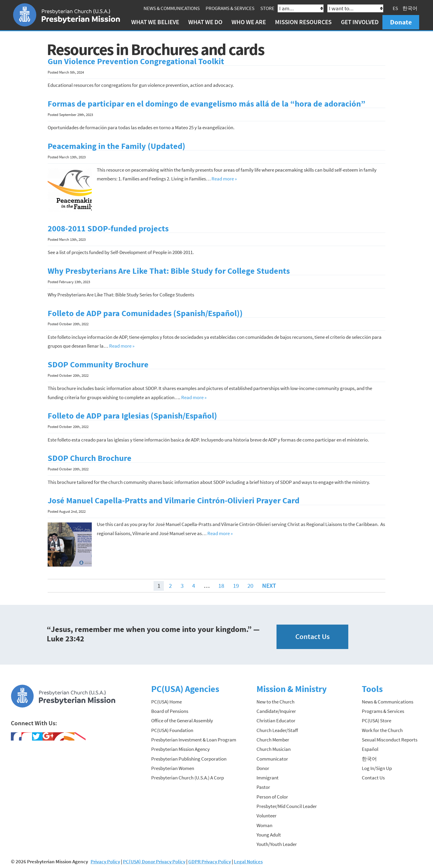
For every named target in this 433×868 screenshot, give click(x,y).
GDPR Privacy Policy (210, 860)
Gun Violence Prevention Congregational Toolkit (136, 60)
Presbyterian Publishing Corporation (189, 758)
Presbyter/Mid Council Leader (287, 805)
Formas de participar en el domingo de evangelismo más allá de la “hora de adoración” (206, 103)
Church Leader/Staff (277, 729)
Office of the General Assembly (182, 720)
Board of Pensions (170, 710)
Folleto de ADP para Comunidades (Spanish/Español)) (145, 312)
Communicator (272, 758)
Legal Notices (248, 860)
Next (269, 585)
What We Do (206, 22)
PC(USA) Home (166, 701)
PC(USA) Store (377, 720)
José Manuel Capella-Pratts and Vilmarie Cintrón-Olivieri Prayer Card (174, 500)
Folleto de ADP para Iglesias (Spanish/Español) (132, 415)
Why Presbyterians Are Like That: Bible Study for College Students (169, 270)
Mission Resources (304, 22)
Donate (402, 22)
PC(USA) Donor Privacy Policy (154, 860)
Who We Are (250, 22)
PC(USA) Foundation (172, 729)
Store (268, 8)
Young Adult (269, 834)
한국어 (411, 8)
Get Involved (361, 22)
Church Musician (274, 748)
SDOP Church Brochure (90, 457)
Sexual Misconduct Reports (390, 739)
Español (370, 748)
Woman (264, 824)
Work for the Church (382, 729)
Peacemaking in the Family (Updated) (116, 145)
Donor (263, 767)
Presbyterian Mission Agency (180, 748)
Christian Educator (276, 720)
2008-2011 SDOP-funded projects (108, 228)
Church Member (273, 739)
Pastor (263, 786)
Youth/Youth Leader (277, 843)
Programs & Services (231, 8)
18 (221, 585)
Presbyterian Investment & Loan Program (194, 739)
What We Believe (156, 22)
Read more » (224, 178)
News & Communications (173, 8)
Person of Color (272, 796)
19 (236, 585)
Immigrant (268, 777)
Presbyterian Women (173, 767)
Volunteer (267, 815)
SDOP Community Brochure (98, 364)
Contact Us (313, 636)
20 (250, 585)
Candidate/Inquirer (276, 710)
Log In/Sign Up (377, 767)
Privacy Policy (105, 860)
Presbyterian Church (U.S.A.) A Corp (188, 777)
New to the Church (275, 701)
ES (397, 8)
